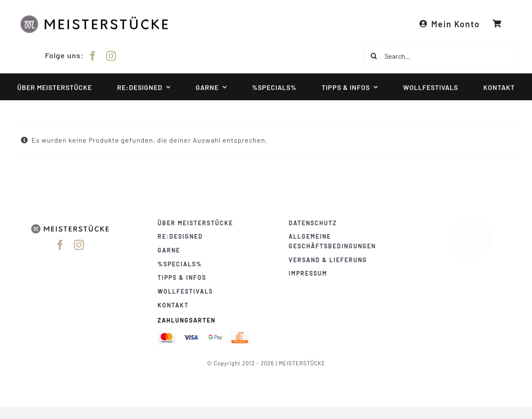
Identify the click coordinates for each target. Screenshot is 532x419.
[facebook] (93, 55)
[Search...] (440, 56)
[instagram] (111, 55)
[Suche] (374, 56)
